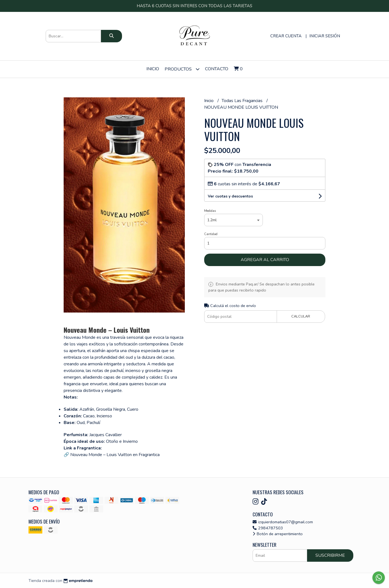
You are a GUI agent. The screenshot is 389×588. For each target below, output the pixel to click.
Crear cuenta (286, 36)
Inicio (153, 69)
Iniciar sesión (325, 36)
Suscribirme (330, 555)
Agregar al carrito (265, 260)
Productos (182, 69)
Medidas (210, 211)
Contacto (217, 69)
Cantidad (211, 234)
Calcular (301, 316)
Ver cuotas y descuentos (230, 196)
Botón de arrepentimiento (278, 534)
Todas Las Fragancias (243, 101)
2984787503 (268, 528)
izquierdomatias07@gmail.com (283, 522)
